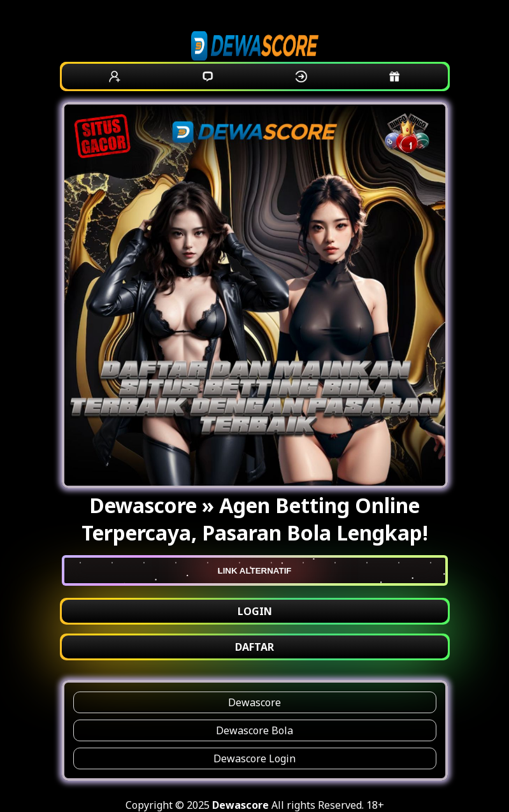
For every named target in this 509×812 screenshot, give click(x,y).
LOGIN (255, 611)
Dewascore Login (254, 758)
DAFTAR (254, 647)
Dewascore (254, 702)
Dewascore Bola (254, 730)
